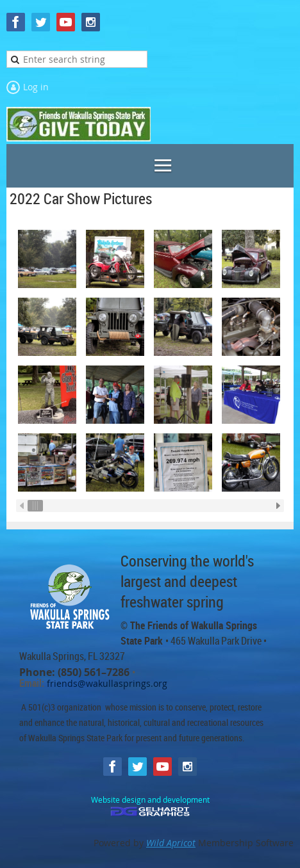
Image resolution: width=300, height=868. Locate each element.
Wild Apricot (171, 843)
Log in (36, 87)
